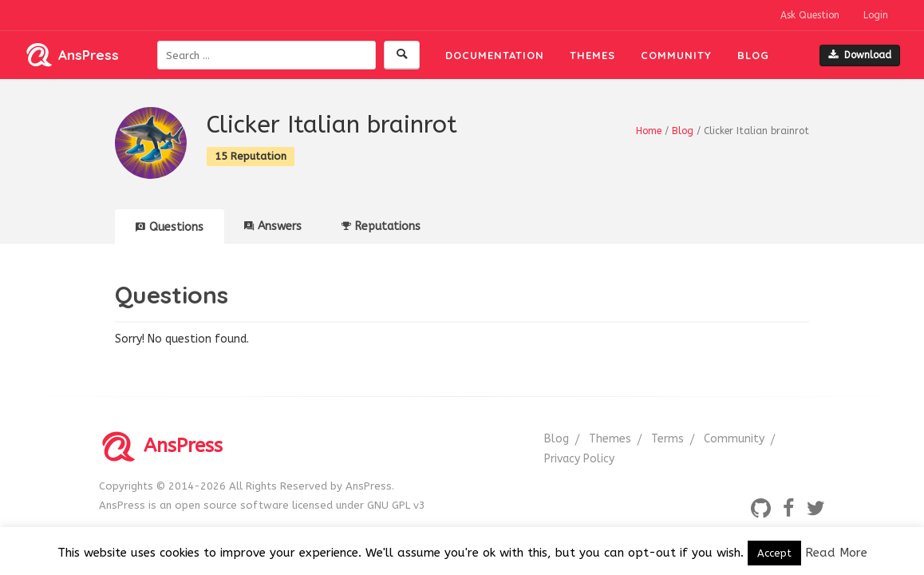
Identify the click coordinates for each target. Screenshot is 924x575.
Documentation (495, 55)
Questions (170, 227)
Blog (753, 55)
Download (860, 55)
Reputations (381, 226)
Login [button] (876, 15)
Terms (667, 439)
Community (676, 55)
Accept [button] (774, 553)
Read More (836, 553)
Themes (592, 55)
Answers (273, 226)
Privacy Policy (579, 459)
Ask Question (810, 15)
